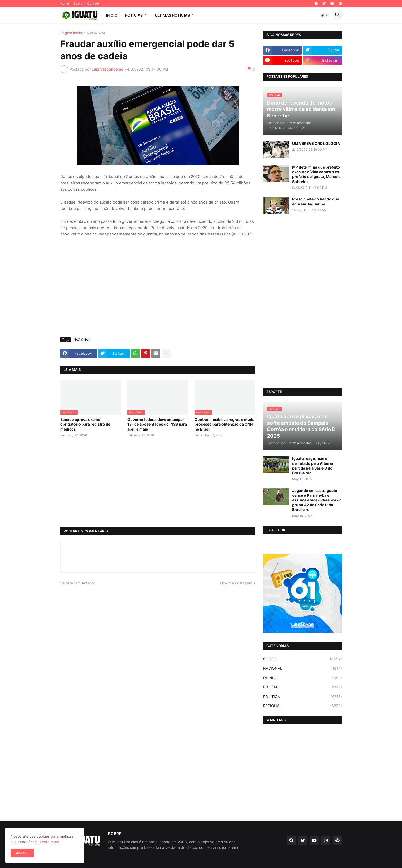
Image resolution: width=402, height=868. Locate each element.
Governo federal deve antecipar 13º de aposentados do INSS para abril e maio (157, 424)
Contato (93, 4)
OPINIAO (302, 678)
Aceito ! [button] (22, 853)
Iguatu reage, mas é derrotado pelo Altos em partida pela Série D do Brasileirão (314, 466)
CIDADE (302, 659)
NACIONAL (96, 33)
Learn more (49, 842)
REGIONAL (302, 706)
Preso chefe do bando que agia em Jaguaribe (316, 201)
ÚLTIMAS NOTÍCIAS (172, 15)
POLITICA (302, 697)
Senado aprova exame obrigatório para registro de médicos (85, 424)
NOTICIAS (134, 15)
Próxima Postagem (236, 583)
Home (65, 4)
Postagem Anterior (79, 583)
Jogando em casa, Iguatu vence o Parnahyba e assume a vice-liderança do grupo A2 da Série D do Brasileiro (317, 500)
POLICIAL (302, 687)
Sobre (78, 4)
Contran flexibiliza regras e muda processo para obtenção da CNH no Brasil (224, 424)
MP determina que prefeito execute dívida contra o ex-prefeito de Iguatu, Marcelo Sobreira (317, 174)
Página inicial (71, 33)
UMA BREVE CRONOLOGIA (316, 143)
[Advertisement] (158, 294)
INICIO (112, 15)
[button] (325, 15)
